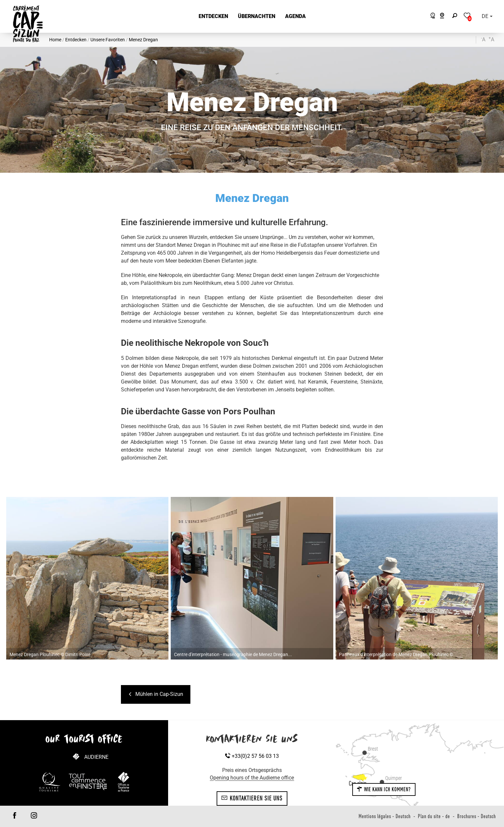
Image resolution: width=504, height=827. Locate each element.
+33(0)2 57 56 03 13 (252, 756)
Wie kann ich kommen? (384, 789)
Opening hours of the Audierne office (252, 778)
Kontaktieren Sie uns (252, 798)
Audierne (96, 757)
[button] (213, 17)
